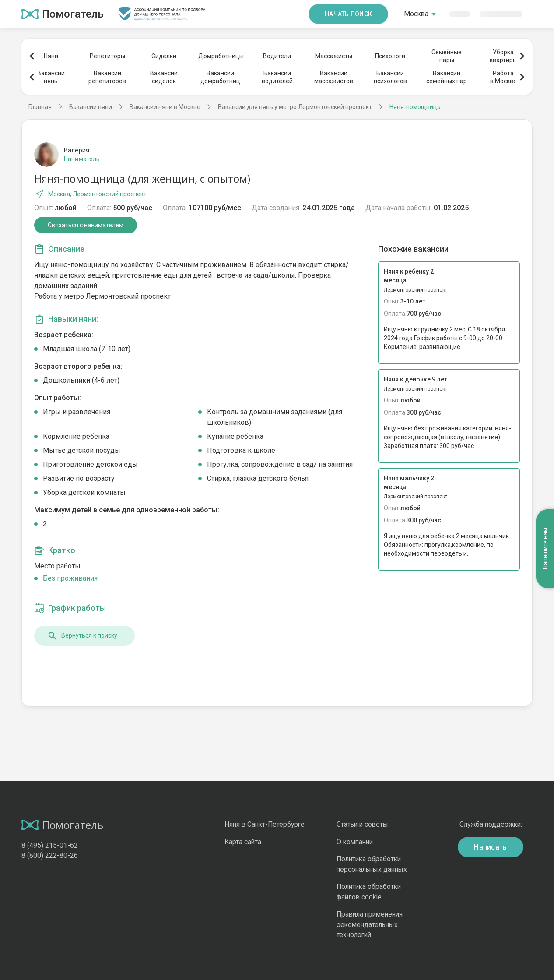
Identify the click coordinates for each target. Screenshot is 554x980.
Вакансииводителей (277, 77)
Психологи (390, 56)
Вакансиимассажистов (334, 77)
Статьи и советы (362, 824)
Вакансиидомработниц (220, 77)
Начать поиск (348, 14)
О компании (355, 842)
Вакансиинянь (51, 77)
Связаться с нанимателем (86, 225)
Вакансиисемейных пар (447, 77)
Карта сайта (243, 842)
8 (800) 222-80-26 (50, 855)
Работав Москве (503, 77)
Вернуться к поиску (82, 636)
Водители (277, 56)
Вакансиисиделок (164, 77)
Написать (491, 847)
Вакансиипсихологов (390, 77)
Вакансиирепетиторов (107, 77)
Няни (51, 56)
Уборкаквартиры (503, 56)
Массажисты (334, 56)
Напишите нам (545, 548)
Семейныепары (447, 56)
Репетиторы (107, 56)
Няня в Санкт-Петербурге (265, 824)
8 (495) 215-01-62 (50, 845)
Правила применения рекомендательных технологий (370, 924)
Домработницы (221, 56)
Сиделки (164, 56)
